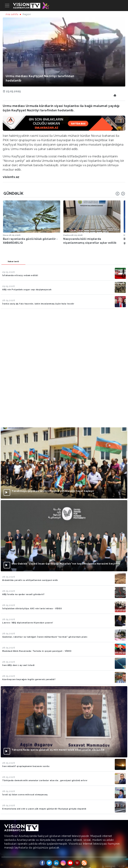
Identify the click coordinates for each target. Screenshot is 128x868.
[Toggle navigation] (7, 6)
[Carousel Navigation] (120, 194)
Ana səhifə (12, 14)
